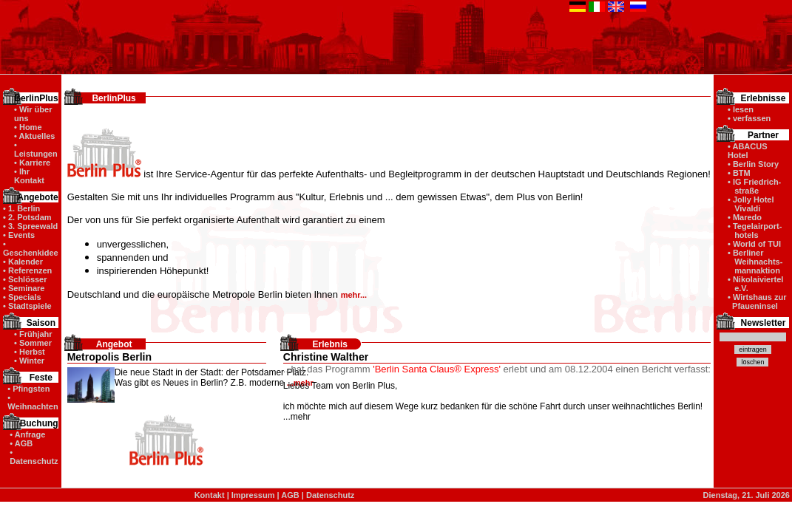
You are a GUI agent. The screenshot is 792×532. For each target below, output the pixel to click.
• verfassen (749, 118)
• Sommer (33, 343)
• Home (28, 127)
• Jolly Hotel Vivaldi (751, 204)
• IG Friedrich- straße (754, 186)
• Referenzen (27, 270)
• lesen (741, 109)
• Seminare (24, 288)
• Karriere (32, 163)
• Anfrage (27, 434)
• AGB (21, 443)
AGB (290, 495)
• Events (19, 235)
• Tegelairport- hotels (755, 231)
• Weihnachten (33, 402)
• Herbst (30, 352)
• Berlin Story (753, 164)
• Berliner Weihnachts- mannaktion (755, 262)
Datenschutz (330, 495)
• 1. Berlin (21, 208)
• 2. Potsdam (27, 217)
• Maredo (745, 217)
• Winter (29, 361)
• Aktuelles (34, 136)
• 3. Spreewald (30, 226)
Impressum (253, 495)
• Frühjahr (33, 334)
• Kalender (23, 262)
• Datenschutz (34, 457)
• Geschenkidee (31, 248)
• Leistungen (36, 149)
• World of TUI (754, 244)
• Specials (22, 297)
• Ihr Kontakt (29, 176)
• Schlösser (25, 279)
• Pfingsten (28, 389)
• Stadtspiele (27, 306)
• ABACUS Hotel (748, 151)
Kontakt (210, 495)
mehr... (354, 295)
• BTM (739, 173)
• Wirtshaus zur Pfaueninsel (757, 301)
